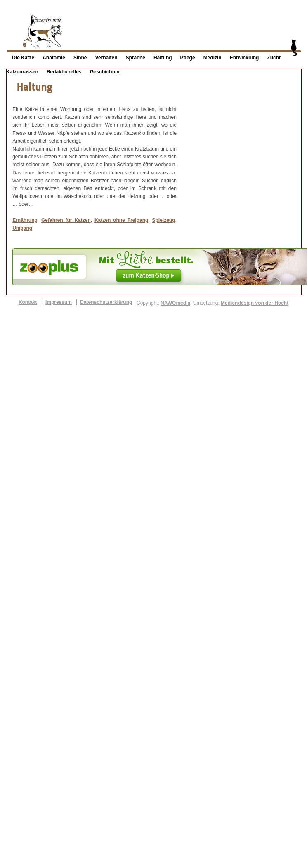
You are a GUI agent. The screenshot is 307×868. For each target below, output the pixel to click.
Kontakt (28, 302)
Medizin (213, 58)
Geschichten (105, 72)
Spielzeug (163, 220)
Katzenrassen (22, 72)
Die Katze (23, 58)
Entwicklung (244, 58)
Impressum (59, 302)
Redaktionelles (64, 72)
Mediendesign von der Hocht (255, 303)
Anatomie (54, 58)
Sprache (136, 58)
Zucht (274, 58)
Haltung (163, 58)
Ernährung (25, 220)
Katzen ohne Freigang (121, 220)
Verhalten (106, 58)
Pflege (188, 58)
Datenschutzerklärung (106, 302)
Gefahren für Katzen (66, 220)
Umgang (22, 228)
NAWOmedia (175, 303)
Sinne (80, 58)
